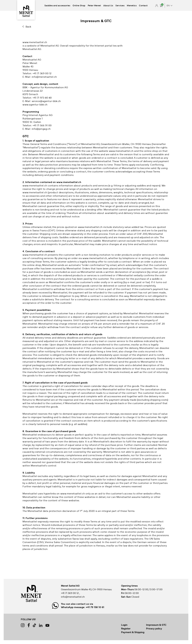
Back (28, 27)
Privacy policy (154, 629)
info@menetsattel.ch (73, 597)
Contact (143, 5)
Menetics (132, 5)
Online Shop (79, 5)
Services (120, 5)
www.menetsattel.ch (69, 182)
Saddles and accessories (57, 5)
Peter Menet (94, 5)
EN (168, 5)
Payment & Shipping (133, 632)
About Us (108, 5)
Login (124, 625)
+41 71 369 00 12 (70, 593)
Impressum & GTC (156, 625)
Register (126, 629)
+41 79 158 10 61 (95, 607)
